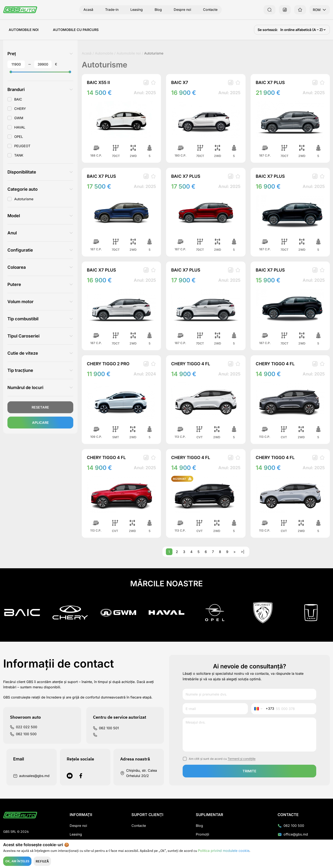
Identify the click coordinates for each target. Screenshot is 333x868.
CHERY (20, 109)
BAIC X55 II (98, 83)
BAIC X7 (180, 83)
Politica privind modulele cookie (224, 851)
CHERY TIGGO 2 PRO (108, 364)
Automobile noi (24, 30)
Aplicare (40, 423)
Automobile (104, 53)
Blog (158, 10)
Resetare (40, 407)
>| (243, 552)
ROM (320, 10)
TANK (19, 155)
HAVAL (20, 127)
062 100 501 (106, 728)
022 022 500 (24, 727)
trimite (249, 771)
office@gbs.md (293, 834)
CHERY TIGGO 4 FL (191, 364)
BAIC (18, 99)
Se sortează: (268, 30)
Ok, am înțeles (17, 861)
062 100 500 (23, 734)
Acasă (88, 10)
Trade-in (112, 10)
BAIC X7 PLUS (270, 83)
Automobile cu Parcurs (76, 30)
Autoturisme (24, 199)
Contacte (210, 10)
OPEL (19, 137)
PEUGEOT (22, 146)
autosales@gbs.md (31, 776)
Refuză (42, 861)
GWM (19, 118)
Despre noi (182, 10)
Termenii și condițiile (242, 759)
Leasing (137, 10)
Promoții (202, 834)
